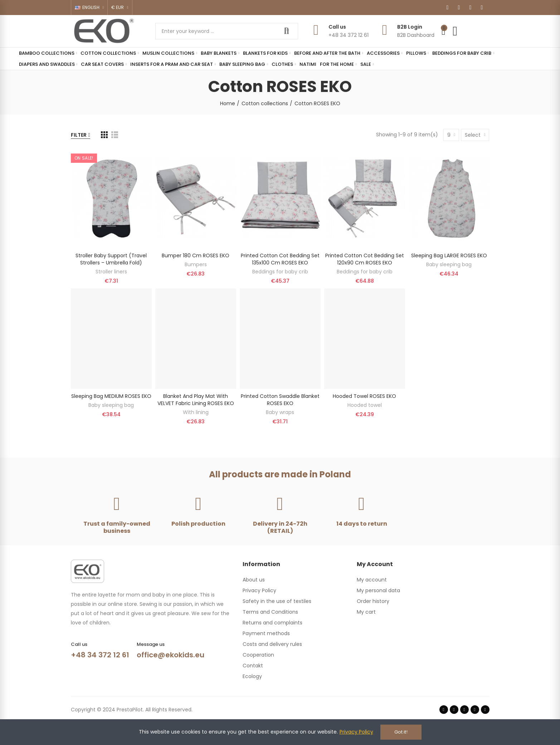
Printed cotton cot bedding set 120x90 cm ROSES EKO (365, 259)
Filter (79, 135)
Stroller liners (111, 272)
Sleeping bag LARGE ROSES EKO (449, 255)
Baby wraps (280, 412)
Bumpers (196, 264)
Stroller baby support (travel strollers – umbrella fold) (111, 259)
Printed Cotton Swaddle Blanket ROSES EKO (280, 400)
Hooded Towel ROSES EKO (364, 396)
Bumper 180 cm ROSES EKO (196, 255)
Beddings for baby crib (280, 272)
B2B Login (410, 27)
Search (287, 31)
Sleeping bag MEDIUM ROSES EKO (111, 396)
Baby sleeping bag (449, 264)
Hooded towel (365, 405)
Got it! (401, 732)
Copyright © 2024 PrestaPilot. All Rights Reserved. (132, 710)
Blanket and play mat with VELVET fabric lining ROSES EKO (196, 400)
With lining (196, 412)
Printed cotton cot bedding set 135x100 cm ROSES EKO (280, 259)
